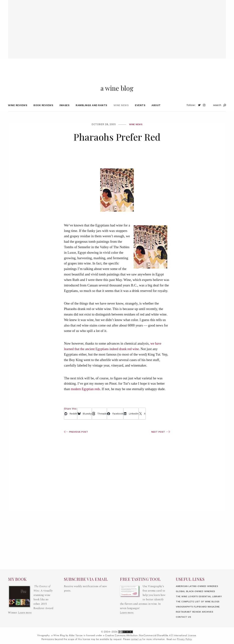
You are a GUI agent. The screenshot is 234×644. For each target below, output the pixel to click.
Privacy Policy (184, 639)
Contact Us (184, 617)
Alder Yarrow (76, 635)
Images (64, 111)
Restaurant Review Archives (197, 612)
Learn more (25, 595)
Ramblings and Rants (91, 111)
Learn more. (127, 595)
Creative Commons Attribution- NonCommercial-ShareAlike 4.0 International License (151, 635)
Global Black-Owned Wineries (198, 578)
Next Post (160, 438)
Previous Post (77, 438)
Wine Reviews (18, 111)
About (156, 111)
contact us (136, 639)
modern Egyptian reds (86, 395)
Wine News (121, 111)
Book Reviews (43, 111)
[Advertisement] (117, 26)
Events (140, 111)
